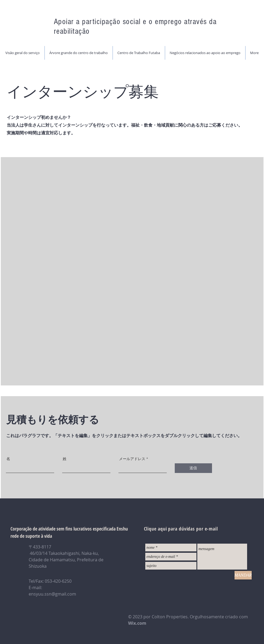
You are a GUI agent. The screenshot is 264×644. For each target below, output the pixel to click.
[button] (79, 53)
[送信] (193, 468)
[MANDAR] (243, 575)
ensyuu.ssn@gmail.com (52, 594)
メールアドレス (132, 459)
